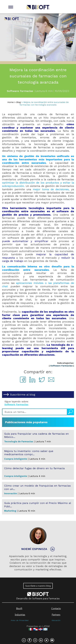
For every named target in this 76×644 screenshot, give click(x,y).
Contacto (56, 608)
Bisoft (19, 608)
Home (11, 102)
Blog (19, 102)
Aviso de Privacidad (20, 620)
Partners (56, 615)
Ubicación (56, 620)
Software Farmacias (61, 366)
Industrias (20, 615)
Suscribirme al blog (23, 395)
